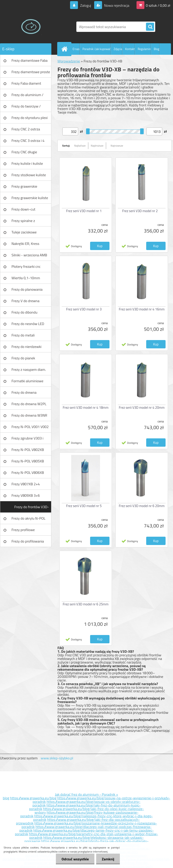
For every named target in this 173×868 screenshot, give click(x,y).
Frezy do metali (23, 335)
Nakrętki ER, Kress (25, 244)
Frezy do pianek (23, 358)
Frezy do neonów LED (28, 324)
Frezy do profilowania (28, 541)
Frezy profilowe (23, 530)
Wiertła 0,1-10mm (26, 278)
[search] (150, 27)
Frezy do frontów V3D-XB (32, 508)
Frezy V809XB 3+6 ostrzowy (26, 497)
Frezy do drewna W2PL (29, 404)
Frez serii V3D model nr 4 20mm (142, 408)
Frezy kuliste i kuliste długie (27, 165)
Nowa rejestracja (116, 5)
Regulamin (144, 49)
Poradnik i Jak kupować (97, 49)
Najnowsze (117, 146)
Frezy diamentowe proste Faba (31, 73)
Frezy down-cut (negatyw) (23, 211)
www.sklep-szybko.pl (57, 758)
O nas (76, 49)
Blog (156, 49)
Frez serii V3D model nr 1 (84, 211)
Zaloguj (85, 5)
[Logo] (31, 27)
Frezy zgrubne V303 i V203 (27, 440)
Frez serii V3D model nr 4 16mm (142, 309)
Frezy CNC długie (24, 152)
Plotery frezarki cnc (26, 266)
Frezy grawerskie (24, 186)
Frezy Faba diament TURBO (26, 85)
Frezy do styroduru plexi (30, 118)
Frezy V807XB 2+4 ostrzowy (26, 486)
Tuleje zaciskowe (24, 232)
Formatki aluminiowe (27, 381)
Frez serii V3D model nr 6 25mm (86, 604)
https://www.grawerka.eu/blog (33, 798)
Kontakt (130, 49)
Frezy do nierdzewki (26, 347)
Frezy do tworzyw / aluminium (26, 108)
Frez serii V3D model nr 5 (84, 506)
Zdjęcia (118, 49)
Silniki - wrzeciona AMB (29, 255)
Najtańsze (80, 146)
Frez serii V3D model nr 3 (84, 309)
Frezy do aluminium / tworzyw (27, 96)
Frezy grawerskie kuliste (30, 198)
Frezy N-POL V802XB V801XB (28, 451)
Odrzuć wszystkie (75, 859)
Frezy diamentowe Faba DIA (30, 62)
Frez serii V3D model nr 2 (140, 211)
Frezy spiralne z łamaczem (23, 222)
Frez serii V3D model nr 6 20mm (142, 506)
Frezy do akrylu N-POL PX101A (28, 520)
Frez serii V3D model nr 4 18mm (86, 408)
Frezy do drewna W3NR (29, 415)
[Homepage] (65, 49)
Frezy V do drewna (25, 301)
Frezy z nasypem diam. (29, 369)
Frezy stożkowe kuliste (29, 175)
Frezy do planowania (27, 289)
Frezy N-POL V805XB (28, 461)
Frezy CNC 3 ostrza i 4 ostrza (28, 142)
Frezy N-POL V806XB (28, 472)
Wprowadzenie (69, 61)
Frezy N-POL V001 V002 (30, 427)
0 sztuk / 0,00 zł (158, 5)
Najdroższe (97, 146)
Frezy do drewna (24, 392)
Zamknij (108, 859)
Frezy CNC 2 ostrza (26, 129)
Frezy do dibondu (24, 312)
